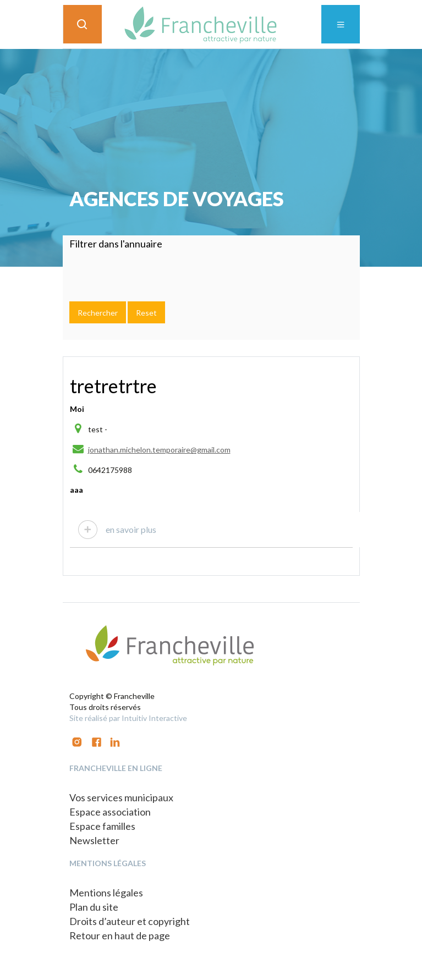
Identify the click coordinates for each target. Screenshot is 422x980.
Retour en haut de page (120, 935)
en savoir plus (131, 529)
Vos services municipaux (121, 797)
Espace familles (102, 826)
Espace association (110, 812)
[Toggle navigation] (341, 24)
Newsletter (94, 840)
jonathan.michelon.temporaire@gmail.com (159, 450)
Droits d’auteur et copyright (130, 921)
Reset (146, 313)
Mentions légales (106, 893)
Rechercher (98, 313)
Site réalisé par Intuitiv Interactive (128, 718)
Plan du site (94, 907)
